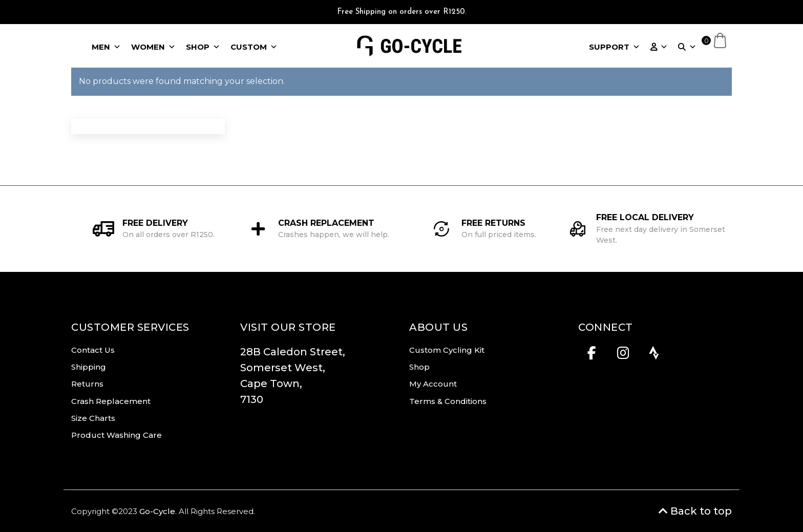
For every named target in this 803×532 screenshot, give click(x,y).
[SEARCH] (687, 47)
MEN (106, 47)
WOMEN (153, 47)
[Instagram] (623, 356)
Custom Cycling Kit (447, 350)
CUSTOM (254, 47)
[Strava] (654, 356)
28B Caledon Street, (295, 352)
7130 (252, 399)
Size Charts (93, 418)
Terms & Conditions (448, 401)
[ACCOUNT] (659, 47)
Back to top (695, 511)
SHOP (203, 47)
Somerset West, (283, 368)
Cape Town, (271, 384)
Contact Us (93, 350)
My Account (433, 384)
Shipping (89, 367)
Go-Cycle (157, 511)
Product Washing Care (117, 435)
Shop (419, 367)
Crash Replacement (111, 401)
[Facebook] (592, 356)
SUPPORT (615, 47)
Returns (87, 384)
